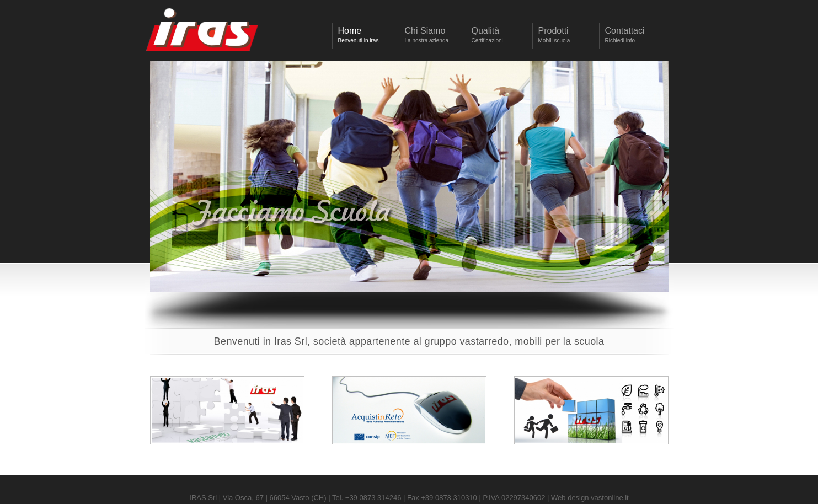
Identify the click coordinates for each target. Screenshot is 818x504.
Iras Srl (202, 32)
